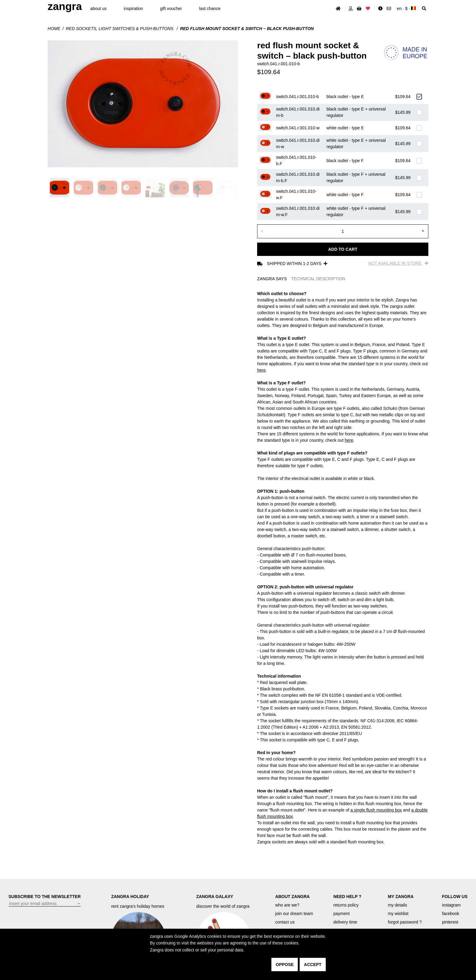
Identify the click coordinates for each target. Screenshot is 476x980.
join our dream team (294, 914)
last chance (210, 9)
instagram (451, 905)
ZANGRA (65, 6)
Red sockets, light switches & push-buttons (120, 29)
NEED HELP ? (347, 897)
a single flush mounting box (376, 810)
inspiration (133, 9)
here (261, 370)
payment (342, 914)
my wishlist (398, 914)
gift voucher (171, 9)
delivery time (345, 922)
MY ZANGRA (401, 897)
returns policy (346, 905)
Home (54, 29)
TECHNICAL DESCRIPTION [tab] (318, 279)
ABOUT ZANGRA (293, 897)
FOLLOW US (455, 897)
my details (398, 905)
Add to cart (343, 249)
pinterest (450, 922)
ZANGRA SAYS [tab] (272, 279)
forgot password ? (405, 922)
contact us (285, 922)
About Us (99, 9)
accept (313, 965)
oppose (285, 965)
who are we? (287, 905)
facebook (451, 914)
